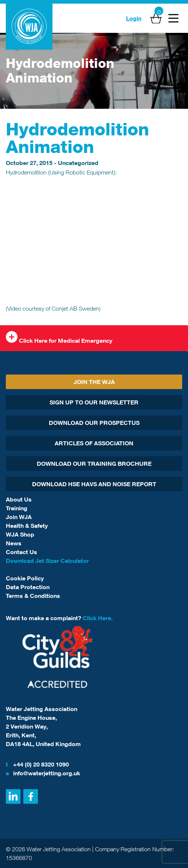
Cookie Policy (25, 578)
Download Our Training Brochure (94, 464)
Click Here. (98, 618)
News (14, 543)
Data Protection (28, 587)
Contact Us (21, 552)
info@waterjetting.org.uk (43, 773)
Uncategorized (78, 163)
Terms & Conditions (33, 596)
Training (17, 508)
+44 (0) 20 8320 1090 (37, 764)
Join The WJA (94, 382)
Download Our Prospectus (94, 423)
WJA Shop (20, 534)
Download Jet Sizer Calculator (47, 561)
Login (134, 18)
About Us (19, 499)
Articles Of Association (94, 443)
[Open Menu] (173, 18)
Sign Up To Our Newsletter (94, 402)
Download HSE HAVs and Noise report (94, 484)
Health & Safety (27, 526)
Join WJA (19, 517)
